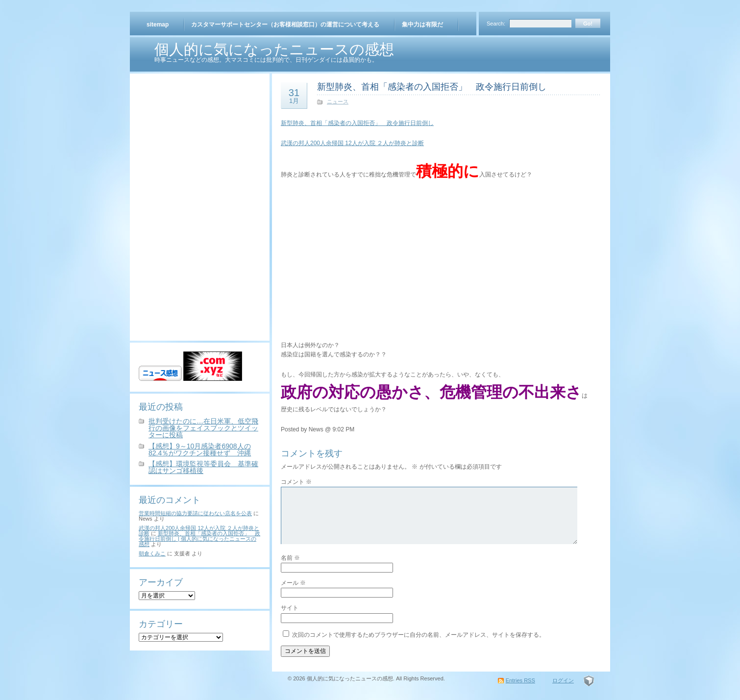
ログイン (563, 680)
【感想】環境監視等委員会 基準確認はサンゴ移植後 (203, 467)
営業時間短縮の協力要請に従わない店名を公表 (195, 513)
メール (293, 583)
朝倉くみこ (152, 553)
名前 (290, 558)
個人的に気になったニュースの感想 (274, 49)
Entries (520, 680)
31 (294, 96)
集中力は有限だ (422, 25)
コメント (296, 482)
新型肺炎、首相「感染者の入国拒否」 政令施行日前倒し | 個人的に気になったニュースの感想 (199, 539)
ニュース (338, 101)
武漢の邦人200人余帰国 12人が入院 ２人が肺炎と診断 (352, 143)
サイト (290, 608)
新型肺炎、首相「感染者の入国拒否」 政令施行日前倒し (432, 87)
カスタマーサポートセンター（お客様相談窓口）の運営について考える (285, 25)
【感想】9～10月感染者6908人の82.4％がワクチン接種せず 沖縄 (200, 450)
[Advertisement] (200, 144)
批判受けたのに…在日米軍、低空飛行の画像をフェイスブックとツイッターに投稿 (203, 428)
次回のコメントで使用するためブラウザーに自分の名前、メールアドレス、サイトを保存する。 (419, 635)
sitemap (158, 25)
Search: (496, 24)
